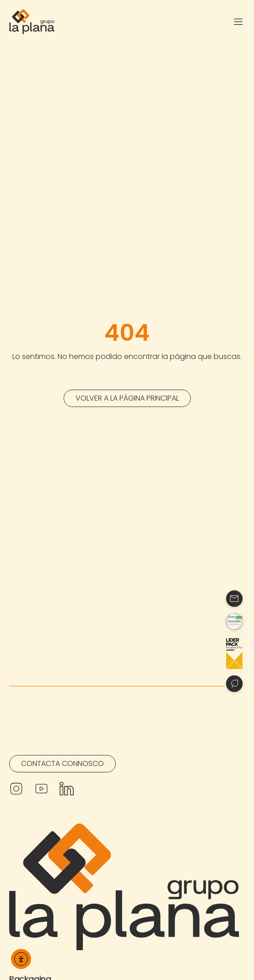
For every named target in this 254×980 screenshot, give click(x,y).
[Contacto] (234, 599)
